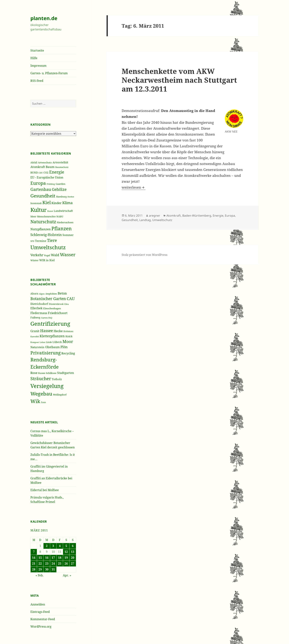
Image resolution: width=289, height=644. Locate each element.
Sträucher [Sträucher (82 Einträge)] (41, 378)
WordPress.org (41, 626)
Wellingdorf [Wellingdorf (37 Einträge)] (60, 395)
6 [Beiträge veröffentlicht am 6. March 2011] (73, 546)
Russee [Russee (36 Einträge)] (42, 373)
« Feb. (40, 575)
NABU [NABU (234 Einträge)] (60, 216)
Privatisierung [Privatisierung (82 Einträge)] (46, 353)
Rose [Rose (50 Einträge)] (34, 373)
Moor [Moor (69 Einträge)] (68, 341)
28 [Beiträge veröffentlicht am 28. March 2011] (34, 569)
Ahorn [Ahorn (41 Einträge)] (34, 294)
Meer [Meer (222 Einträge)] (33, 216)
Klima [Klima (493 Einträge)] (67, 203)
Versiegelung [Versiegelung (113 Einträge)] (47, 386)
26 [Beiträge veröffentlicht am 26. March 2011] (66, 563)
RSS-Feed (37, 81)
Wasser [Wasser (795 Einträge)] (68, 254)
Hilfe (34, 58)
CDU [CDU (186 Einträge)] (41, 173)
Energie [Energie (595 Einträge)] (57, 172)
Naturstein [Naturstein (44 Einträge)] (37, 347)
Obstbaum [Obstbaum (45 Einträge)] (52, 347)
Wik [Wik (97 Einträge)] (35, 401)
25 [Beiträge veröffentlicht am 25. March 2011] (60, 563)
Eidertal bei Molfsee (45, 490)
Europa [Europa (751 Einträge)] (38, 183)
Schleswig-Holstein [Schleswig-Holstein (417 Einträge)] (46, 235)
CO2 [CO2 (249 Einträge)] (46, 173)
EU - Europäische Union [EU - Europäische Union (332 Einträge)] (47, 177)
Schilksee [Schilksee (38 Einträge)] (51, 373)
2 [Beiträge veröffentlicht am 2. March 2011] (47, 546)
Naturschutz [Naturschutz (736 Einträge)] (43, 222)
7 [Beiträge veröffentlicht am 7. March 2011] (34, 552)
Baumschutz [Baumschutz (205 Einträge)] (62, 167)
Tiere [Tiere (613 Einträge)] (52, 240)
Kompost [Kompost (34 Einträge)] (35, 342)
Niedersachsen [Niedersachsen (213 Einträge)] (65, 222)
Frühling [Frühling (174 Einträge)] (51, 184)
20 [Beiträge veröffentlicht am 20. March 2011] (73, 558)
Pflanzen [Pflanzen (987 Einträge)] (62, 228)
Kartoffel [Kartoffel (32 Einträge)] (35, 337)
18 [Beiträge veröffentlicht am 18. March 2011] (60, 558)
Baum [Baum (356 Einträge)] (50, 167)
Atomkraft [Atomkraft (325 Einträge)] (38, 167)
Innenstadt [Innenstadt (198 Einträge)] (36, 203)
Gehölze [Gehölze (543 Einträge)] (59, 189)
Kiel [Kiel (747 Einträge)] (47, 202)
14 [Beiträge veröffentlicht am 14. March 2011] (34, 558)
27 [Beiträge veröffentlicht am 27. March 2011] (73, 563)
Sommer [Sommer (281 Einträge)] (68, 235)
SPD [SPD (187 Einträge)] (32, 241)
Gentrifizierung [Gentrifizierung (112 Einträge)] (50, 324)
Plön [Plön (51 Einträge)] (64, 347)
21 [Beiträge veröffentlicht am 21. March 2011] (34, 563)
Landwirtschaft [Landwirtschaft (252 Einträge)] (63, 211)
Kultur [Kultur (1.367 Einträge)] (39, 210)
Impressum (38, 66)
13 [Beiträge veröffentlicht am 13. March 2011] (73, 552)
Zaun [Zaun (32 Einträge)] (43, 402)
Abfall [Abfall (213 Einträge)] (34, 163)
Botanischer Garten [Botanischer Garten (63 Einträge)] (48, 299)
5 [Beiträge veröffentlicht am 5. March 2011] (66, 546)
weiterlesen (134, 187)
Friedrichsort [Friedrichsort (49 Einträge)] (58, 313)
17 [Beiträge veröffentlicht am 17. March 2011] (53, 558)
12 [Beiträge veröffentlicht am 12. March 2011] (66, 552)
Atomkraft (174, 216)
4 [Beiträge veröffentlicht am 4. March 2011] (60, 546)
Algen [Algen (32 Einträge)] (42, 294)
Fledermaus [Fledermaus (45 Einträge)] (39, 313)
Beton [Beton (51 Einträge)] (62, 293)
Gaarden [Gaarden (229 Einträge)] (60, 184)
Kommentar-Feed (43, 619)
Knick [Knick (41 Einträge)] (69, 336)
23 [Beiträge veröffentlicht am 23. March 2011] (47, 563)
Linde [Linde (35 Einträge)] (49, 342)
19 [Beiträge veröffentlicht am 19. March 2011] (66, 558)
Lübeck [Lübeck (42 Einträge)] (57, 342)
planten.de (44, 18)
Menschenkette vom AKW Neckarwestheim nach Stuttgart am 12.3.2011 (179, 80)
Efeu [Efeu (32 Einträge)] (67, 304)
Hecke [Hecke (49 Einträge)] (58, 331)
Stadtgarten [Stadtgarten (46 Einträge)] (66, 373)
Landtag (145, 220)
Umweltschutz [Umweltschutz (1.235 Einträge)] (48, 247)
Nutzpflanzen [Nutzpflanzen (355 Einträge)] (41, 229)
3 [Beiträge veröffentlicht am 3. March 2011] (53, 546)
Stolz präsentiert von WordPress (144, 255)
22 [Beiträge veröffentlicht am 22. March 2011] (40, 563)
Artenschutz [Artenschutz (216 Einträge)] (45, 162)
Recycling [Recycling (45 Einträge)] (68, 353)
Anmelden (38, 604)
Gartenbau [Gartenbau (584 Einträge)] (41, 189)
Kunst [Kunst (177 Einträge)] (50, 211)
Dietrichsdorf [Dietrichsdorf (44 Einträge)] (39, 304)
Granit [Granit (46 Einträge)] (35, 331)
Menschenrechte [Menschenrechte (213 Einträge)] (46, 217)
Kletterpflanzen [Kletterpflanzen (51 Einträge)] (52, 336)
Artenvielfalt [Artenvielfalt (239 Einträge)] (60, 162)
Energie (218, 216)
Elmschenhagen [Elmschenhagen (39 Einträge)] (52, 308)
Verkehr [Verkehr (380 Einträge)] (37, 255)
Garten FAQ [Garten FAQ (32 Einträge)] (47, 318)
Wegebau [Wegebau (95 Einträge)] (41, 394)
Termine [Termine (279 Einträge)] (41, 241)
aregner (155, 216)
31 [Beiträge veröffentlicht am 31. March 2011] (53, 569)
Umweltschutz (162, 220)
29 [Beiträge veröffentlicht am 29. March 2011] (40, 569)
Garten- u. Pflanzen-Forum (49, 73)
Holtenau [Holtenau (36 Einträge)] (68, 331)
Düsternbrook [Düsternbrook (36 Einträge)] (56, 304)
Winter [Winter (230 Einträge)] (34, 260)
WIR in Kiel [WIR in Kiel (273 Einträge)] (47, 260)
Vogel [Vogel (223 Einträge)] (47, 255)
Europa (230, 216)
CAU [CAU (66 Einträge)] (71, 299)
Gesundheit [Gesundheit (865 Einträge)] (43, 196)
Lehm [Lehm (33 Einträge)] (42, 342)
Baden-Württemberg (197, 216)
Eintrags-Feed (40, 612)
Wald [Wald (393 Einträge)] (55, 255)
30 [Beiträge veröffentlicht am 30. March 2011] (47, 569)
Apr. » (67, 575)
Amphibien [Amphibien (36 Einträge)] (51, 294)
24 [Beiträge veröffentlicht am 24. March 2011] (53, 563)
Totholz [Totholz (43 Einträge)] (57, 379)
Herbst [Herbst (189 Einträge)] (71, 197)
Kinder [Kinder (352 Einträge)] (56, 203)
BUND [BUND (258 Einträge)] (34, 173)
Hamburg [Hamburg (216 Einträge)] (61, 197)
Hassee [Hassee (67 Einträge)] (47, 331)
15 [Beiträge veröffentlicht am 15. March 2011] (40, 558)
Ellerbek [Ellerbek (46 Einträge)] (36, 308)
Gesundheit (130, 220)
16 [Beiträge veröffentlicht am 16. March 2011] (47, 558)
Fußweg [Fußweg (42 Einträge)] (35, 317)
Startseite (37, 50)
